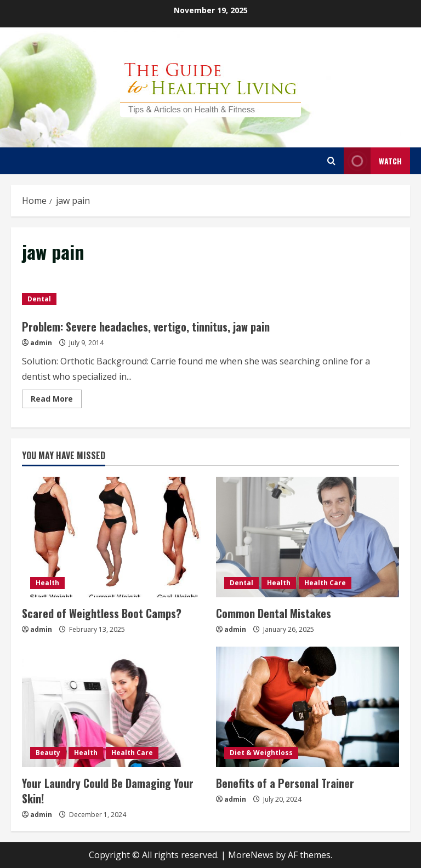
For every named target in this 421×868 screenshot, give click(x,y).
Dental (39, 299)
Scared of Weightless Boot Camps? (102, 613)
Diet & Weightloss (261, 753)
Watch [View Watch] (373, 161)
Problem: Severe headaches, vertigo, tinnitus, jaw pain (146, 327)
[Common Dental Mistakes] (308, 537)
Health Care (325, 583)
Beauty (48, 753)
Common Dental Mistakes (274, 613)
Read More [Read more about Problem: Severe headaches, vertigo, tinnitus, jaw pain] (56, 401)
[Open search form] (331, 161)
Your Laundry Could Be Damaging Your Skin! (108, 791)
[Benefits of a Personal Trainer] (308, 707)
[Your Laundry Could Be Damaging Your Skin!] (113, 707)
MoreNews (251, 855)
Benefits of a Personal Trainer (285, 783)
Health (47, 583)
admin (41, 343)
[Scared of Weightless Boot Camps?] (113, 537)
